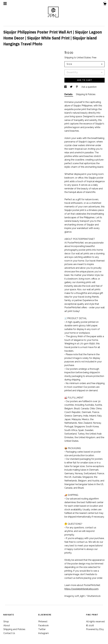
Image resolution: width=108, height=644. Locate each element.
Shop (6, 622)
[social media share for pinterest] (77, 87)
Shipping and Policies (14, 629)
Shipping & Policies (86, 94)
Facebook (43, 625)
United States (84, 58)
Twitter (42, 629)
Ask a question (89, 87)
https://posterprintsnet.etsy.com (81, 589)
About (7, 625)
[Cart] (105, 4)
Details (69, 94)
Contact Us (9, 633)
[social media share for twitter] (72, 87)
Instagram (44, 633)
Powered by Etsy (95, 629)
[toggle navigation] (5, 4)
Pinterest (43, 622)
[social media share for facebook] (66, 87)
